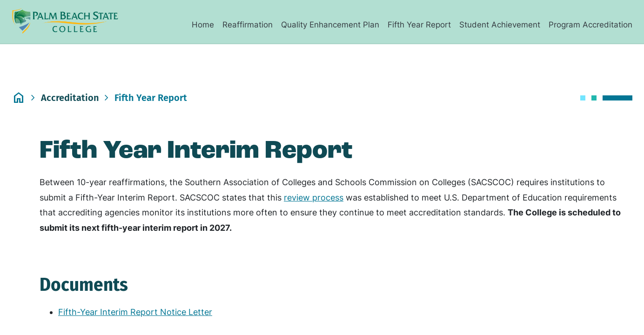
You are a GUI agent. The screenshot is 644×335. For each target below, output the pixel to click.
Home (203, 25)
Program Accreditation (590, 25)
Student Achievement (500, 25)
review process (314, 198)
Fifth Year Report (419, 25)
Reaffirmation (248, 25)
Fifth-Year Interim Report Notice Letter (135, 312)
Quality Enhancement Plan (330, 25)
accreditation (70, 98)
